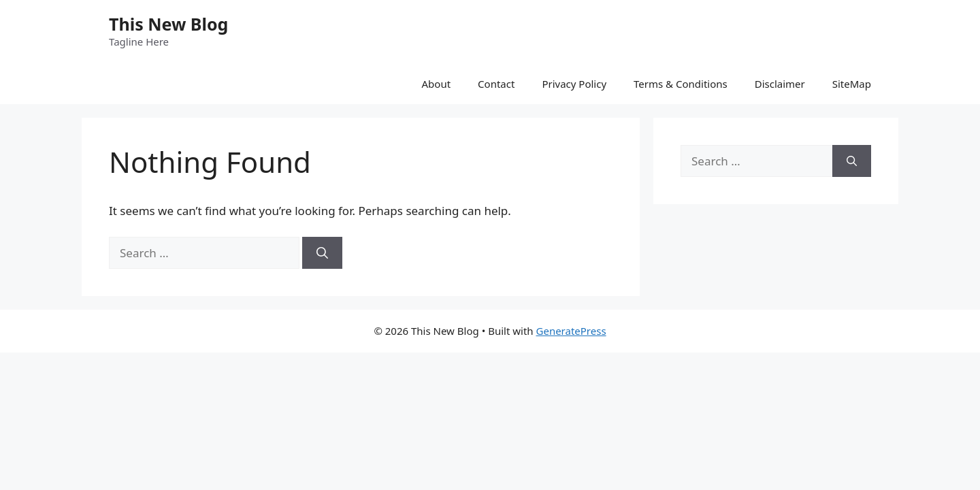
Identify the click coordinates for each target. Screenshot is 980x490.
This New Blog (168, 24)
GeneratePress (571, 331)
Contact (496, 84)
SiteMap (852, 84)
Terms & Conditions (681, 84)
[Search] (322, 253)
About (437, 84)
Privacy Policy (574, 84)
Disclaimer (780, 84)
